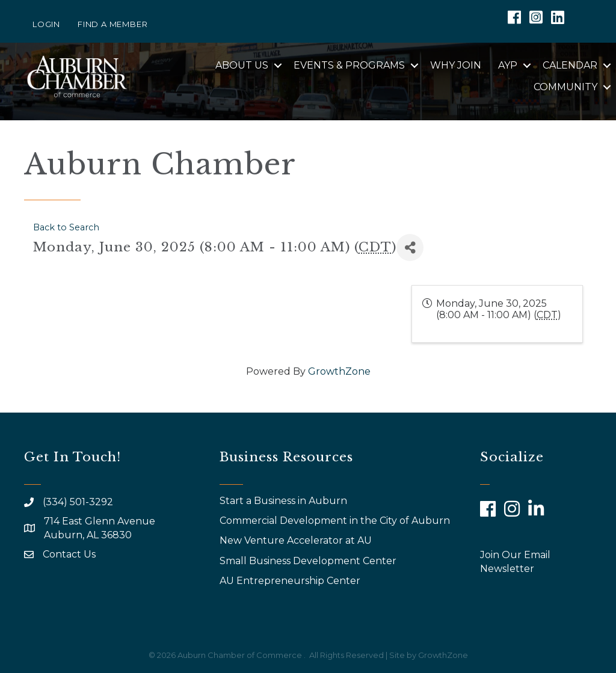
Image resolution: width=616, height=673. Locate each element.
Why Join (456, 65)
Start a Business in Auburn (283, 501)
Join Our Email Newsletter (515, 562)
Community (565, 87)
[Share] (410, 247)
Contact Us (69, 554)
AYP (508, 65)
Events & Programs (349, 65)
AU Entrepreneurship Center (291, 581)
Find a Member (112, 24)
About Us (242, 65)
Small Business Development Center (309, 561)
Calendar (570, 65)
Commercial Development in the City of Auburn (336, 521)
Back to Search (66, 227)
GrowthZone (339, 371)
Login (46, 24)
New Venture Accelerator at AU (297, 540)
